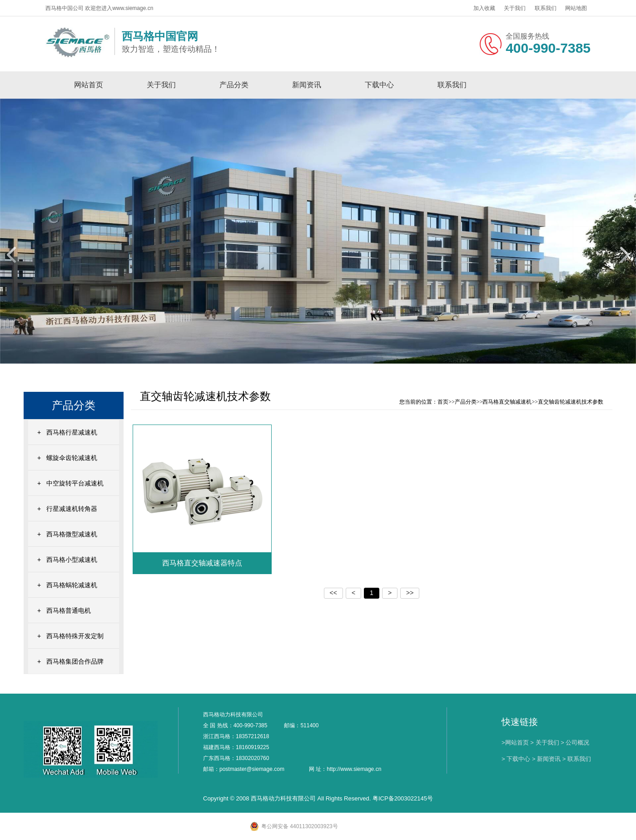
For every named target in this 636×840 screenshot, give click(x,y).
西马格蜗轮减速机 (72, 585)
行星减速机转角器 (72, 509)
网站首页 (89, 85)
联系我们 (546, 8)
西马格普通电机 (69, 610)
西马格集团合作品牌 (75, 661)
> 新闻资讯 (546, 759)
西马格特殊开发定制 (75, 636)
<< (333, 593)
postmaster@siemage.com (252, 769)
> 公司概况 (575, 742)
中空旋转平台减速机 (75, 483)
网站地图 (576, 8)
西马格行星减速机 (72, 432)
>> (410, 593)
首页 (443, 402)
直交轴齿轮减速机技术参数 (571, 402)
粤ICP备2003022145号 (403, 798)
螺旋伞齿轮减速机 (72, 458)
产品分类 (234, 85)
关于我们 (515, 8)
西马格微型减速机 (72, 534)
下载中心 (379, 85)
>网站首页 (515, 742)
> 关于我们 (544, 742)
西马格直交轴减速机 (507, 402)
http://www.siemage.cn (354, 769)
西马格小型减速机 (72, 560)
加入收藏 (484, 8)
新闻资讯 (307, 85)
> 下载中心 (516, 759)
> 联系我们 (577, 759)
